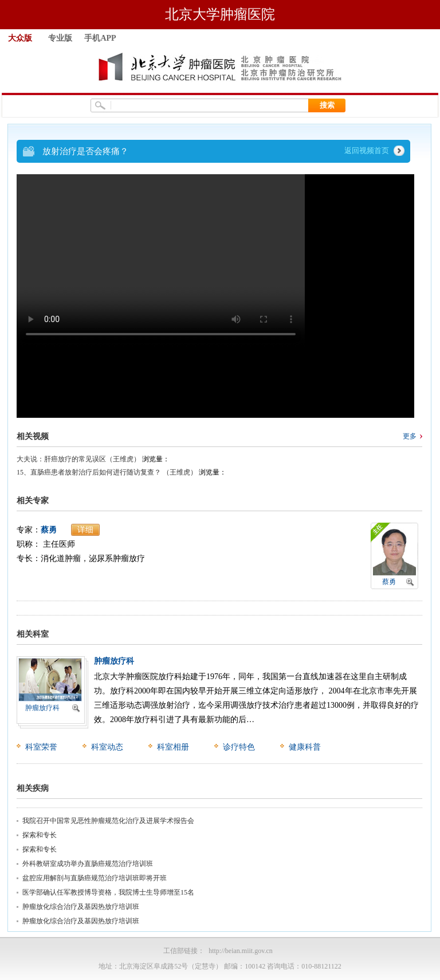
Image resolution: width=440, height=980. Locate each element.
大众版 (20, 38)
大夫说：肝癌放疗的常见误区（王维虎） (78, 459)
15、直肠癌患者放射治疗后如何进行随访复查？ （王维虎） (107, 472)
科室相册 (173, 747)
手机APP (100, 38)
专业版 (60, 38)
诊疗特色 (239, 747)
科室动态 (107, 747)
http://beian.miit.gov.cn (241, 951)
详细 (85, 530)
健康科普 (305, 747)
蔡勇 (49, 530)
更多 (410, 436)
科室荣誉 (41, 747)
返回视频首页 (367, 150)
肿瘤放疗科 (42, 708)
